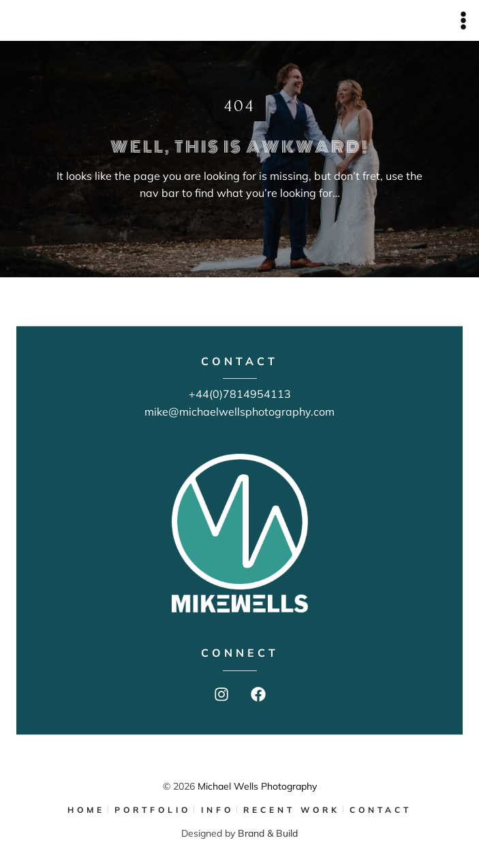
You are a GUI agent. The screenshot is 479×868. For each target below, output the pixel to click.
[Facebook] (258, 694)
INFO (217, 810)
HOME (86, 810)
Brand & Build (268, 833)
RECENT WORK (292, 810)
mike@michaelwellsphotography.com (239, 412)
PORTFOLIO (153, 810)
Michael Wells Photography (257, 786)
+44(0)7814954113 (240, 394)
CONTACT (381, 810)
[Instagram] (221, 694)
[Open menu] (463, 20)
